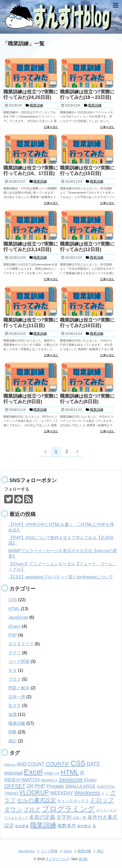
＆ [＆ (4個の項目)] (94, 826)
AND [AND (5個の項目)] (22, 764)
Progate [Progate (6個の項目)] (55, 786)
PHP (13, 635)
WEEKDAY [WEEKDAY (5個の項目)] (62, 793)
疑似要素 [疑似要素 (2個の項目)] (22, 826)
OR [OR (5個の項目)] (30, 786)
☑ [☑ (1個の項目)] (103, 794)
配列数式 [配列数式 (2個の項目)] (84, 826)
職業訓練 (17, 723)
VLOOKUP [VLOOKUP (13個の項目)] (34, 792)
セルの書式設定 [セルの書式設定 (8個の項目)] (36, 800)
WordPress (27, 851)
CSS (13, 600)
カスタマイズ (21, 644)
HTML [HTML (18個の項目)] (70, 772)
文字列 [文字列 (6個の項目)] (64, 817)
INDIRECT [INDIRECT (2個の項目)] (49, 780)
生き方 (15, 705)
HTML (14, 609)
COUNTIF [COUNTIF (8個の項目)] (57, 764)
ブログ (15, 679)
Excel (67, 851)
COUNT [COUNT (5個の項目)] (36, 764)
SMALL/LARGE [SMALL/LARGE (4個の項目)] (80, 786)
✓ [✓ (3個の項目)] (107, 793)
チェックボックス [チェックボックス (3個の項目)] (73, 801)
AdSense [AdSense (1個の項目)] (10, 765)
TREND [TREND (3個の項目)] (11, 793)
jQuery (15, 626)
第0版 (83, 859)
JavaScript (18, 617)
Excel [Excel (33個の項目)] (33, 772)
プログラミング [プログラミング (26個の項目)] (68, 809)
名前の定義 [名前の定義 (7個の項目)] (42, 817)
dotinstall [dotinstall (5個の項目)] (13, 773)
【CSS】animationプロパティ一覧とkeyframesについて (61, 577)
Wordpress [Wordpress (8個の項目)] (87, 793)
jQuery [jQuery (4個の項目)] (90, 780)
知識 (13, 714)
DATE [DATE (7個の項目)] (93, 764)
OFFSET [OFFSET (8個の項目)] (15, 786)
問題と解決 (19, 688)
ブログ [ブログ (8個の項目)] (32, 809)
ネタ (13, 670)
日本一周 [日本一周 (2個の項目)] (79, 818)
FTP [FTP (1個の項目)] (57, 774)
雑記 (13, 741)
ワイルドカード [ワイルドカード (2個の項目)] (16, 818)
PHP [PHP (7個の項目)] (40, 786)
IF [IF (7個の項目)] (82, 773)
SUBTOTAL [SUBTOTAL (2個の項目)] (106, 787)
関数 (13, 732)
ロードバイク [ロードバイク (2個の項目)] (106, 810)
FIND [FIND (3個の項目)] (48, 773)
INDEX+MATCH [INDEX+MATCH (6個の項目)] (22, 780)
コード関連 (19, 661)
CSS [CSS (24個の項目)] (78, 763)
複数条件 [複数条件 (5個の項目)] (67, 826)
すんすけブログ (57, 859)
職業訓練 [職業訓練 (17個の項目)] (43, 825)
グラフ (15, 653)
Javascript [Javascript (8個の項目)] (70, 779)
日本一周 (17, 697)
